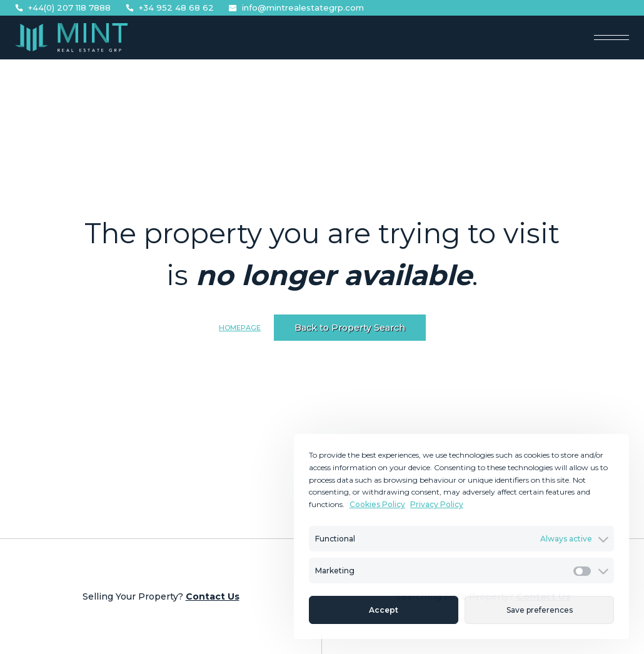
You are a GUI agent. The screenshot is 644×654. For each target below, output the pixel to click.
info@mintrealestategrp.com (296, 8)
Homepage (240, 328)
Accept (384, 610)
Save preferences (540, 610)
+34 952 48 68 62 (170, 8)
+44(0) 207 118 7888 (63, 8)
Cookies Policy (377, 504)
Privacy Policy (437, 504)
